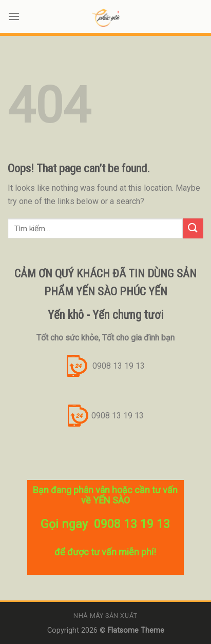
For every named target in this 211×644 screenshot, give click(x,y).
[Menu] (14, 16)
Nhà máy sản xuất (106, 616)
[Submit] (193, 228)
